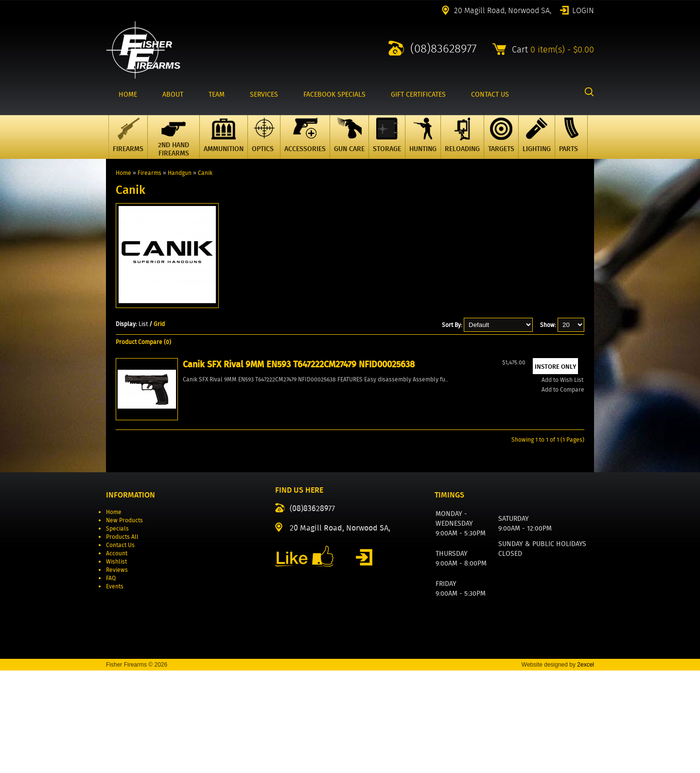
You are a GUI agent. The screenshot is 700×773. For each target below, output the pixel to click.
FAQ (111, 680)
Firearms (149, 173)
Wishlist (116, 664)
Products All (122, 639)
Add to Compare (156, 519)
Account (117, 656)
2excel (586, 767)
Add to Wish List (155, 509)
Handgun (180, 173)
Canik (205, 173)
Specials (117, 631)
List (143, 324)
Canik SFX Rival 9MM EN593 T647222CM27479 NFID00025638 (166, 447)
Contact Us (120, 647)
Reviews (117, 672)
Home (123, 173)
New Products (124, 623)
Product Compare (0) (143, 342)
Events (115, 689)
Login (583, 10)
